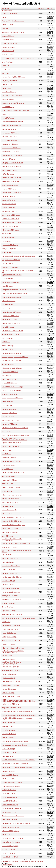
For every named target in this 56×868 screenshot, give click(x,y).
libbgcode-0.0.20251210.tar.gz (12, 708)
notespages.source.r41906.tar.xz (12, 163)
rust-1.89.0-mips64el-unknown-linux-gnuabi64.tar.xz (18, 618)
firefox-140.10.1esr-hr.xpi (10, 801)
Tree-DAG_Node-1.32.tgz (10, 267)
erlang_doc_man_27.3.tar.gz (11, 558)
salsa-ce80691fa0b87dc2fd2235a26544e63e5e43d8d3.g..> (19, 700)
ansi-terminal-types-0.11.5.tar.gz (12, 387)
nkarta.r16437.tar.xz (8, 159)
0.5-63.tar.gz (6, 342)
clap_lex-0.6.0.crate (8, 417)
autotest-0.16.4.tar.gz (9, 301)
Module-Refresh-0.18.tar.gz (11, 335)
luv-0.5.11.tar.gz (7, 308)
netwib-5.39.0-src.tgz (9, 51)
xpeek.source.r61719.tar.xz (10, 316)
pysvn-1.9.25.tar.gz (8, 726)
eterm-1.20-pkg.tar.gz (9, 99)
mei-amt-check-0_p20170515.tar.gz (13, 77)
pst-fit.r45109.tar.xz (8, 174)
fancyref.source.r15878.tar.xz (11, 148)
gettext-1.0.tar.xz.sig (8, 723)
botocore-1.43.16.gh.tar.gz (10, 831)
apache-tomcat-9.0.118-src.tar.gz (12, 809)
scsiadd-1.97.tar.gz (8, 40)
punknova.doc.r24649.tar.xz (11, 181)
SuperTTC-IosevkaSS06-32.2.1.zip (13, 517)
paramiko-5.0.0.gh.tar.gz (10, 820)
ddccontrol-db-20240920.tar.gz (12, 521)
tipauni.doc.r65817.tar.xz (10, 372)
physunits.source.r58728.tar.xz (12, 275)
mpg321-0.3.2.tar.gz (8, 47)
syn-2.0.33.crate (7, 405)
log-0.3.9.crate (6, 88)
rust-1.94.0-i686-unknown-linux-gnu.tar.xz (15, 741)
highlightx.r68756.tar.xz (9, 424)
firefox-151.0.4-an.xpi (9, 853)
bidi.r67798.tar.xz (7, 402)
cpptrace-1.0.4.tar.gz (8, 678)
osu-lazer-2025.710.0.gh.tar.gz (12, 599)
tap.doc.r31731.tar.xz (9, 200)
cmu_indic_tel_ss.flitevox (10, 81)
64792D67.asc (6, 252)
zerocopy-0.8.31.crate (9, 689)
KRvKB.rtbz (6, 73)
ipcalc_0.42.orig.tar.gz (9, 249)
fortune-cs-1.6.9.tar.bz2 (9, 14)
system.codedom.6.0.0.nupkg (11, 297)
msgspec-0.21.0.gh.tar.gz (10, 775)
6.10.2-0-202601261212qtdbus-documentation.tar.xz (19, 715)
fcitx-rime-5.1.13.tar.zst (9, 753)
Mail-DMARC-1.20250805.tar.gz (12, 614)
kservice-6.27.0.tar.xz (9, 850)
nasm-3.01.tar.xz (7, 655)
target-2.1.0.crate (7, 469)
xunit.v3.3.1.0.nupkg (8, 644)
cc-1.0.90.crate (7, 454)
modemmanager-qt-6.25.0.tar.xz (12, 782)
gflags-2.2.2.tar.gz (8, 286)
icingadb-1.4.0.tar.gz (8, 603)
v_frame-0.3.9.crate (8, 585)
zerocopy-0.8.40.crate (9, 734)
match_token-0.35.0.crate (10, 596)
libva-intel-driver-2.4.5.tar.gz (11, 670)
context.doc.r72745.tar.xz (10, 502)
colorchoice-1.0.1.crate (9, 458)
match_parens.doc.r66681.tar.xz (12, 398)
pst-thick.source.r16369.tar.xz (11, 178)
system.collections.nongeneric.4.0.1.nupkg (15, 111)
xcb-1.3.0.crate (7, 432)
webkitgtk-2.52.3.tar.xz (9, 790)
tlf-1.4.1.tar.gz (6, 241)
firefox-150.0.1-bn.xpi (9, 794)
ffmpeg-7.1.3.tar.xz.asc (9, 674)
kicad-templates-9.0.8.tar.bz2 (11, 786)
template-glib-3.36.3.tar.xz (10, 529)
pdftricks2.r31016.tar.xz (9, 170)
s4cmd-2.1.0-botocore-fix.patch (12, 391)
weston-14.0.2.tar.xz (8, 570)
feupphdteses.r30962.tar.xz (11, 152)
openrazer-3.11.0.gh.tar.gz (10, 667)
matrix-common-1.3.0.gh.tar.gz (12, 353)
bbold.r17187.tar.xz (8, 118)
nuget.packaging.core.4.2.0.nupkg (13, 103)
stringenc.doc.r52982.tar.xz (10, 230)
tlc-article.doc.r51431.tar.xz (10, 211)
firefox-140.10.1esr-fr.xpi (10, 797)
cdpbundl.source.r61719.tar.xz (11, 312)
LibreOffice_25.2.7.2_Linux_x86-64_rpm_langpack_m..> (12, 663)
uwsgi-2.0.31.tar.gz (8, 738)
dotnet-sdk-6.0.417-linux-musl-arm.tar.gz (15, 428)
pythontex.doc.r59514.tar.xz (11, 282)
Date (49, 8)
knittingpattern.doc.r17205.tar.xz (12, 155)
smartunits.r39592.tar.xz (10, 196)
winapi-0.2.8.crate (7, 62)
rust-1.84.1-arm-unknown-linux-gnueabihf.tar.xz (17, 543)
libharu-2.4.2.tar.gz (8, 364)
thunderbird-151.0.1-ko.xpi (10, 827)
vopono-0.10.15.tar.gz (9, 633)
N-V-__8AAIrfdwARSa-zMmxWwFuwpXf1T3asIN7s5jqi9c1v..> (14, 439)
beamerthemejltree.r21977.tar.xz (12, 122)
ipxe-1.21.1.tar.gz (7, 279)
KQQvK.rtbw (6, 70)
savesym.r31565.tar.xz (9, 189)
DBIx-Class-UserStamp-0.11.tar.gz (13, 32)
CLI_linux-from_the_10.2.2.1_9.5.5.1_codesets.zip (18, 58)
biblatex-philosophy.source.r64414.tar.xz (15, 357)
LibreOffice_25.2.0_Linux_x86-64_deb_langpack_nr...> (12, 540)
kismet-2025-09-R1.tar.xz (10, 629)
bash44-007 (6, 66)
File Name (5, 8)
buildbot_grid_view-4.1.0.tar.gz (12, 495)
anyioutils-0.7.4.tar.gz (9, 611)
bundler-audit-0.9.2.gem (9, 480)
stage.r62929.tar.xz (8, 327)
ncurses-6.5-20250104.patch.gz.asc (13, 525)
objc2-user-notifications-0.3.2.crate (13, 648)
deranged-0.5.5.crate (9, 659)
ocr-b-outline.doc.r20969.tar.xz (12, 167)
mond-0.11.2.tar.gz (8, 562)
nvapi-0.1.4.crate (7, 338)
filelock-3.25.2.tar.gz (8, 749)
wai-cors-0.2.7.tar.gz (8, 208)
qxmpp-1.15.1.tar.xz (8, 779)
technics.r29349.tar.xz (9, 204)
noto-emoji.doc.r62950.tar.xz (11, 323)
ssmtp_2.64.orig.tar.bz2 (9, 43)
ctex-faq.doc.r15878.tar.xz (10, 133)
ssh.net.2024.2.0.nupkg (9, 510)
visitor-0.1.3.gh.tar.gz (9, 465)
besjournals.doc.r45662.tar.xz (11, 125)
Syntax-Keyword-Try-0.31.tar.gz (12, 641)
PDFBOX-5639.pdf (8, 506)
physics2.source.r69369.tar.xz (11, 443)
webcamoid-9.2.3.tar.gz (9, 547)
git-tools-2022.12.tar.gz (9, 383)
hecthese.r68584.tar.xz (9, 409)
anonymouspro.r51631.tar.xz (11, 215)
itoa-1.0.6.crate (7, 376)
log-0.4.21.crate (7, 450)
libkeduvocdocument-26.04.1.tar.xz (13, 816)
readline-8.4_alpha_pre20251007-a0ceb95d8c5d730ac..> (13, 652)
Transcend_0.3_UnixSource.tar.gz (13, 21)
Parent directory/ (7, 11)
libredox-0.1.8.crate (8, 607)
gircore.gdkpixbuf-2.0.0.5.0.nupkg (13, 461)
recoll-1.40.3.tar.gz (8, 491)
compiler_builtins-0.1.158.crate (12, 577)
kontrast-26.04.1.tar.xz (9, 812)
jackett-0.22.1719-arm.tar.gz (11, 566)
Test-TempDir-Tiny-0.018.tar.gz (12, 96)
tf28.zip (4, 17)
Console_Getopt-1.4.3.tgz (10, 226)
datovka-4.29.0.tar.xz (9, 771)
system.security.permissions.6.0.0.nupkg (15, 293)
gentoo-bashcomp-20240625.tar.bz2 (13, 473)
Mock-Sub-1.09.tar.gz (9, 92)
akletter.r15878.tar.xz (9, 114)
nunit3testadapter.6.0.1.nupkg (11, 697)
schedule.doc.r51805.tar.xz (10, 219)
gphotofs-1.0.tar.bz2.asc (10, 573)
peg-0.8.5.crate (7, 555)
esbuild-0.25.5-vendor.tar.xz (11, 588)
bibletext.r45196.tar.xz (9, 129)
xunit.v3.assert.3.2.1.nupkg (10, 685)
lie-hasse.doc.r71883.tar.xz (10, 476)
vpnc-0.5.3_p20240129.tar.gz (11, 447)
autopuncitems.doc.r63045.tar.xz (12, 331)
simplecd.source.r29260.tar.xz (11, 193)
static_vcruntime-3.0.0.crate (11, 682)
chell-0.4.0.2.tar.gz (8, 84)
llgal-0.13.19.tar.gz (8, 107)
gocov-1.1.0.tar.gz (8, 349)
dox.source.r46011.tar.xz (10, 140)
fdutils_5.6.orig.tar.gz (8, 264)
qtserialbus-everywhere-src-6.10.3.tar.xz (15, 764)
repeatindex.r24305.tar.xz (10, 185)
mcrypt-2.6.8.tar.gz (8, 36)
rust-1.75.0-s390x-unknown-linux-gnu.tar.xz (16, 435)
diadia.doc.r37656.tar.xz (9, 137)
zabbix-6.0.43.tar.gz (8, 693)
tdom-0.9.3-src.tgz (8, 346)
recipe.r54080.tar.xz (8, 237)
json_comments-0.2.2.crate (11, 420)
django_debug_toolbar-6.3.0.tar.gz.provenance (17, 767)
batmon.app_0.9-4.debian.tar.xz (12, 532)
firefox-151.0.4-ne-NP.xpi (10, 857)
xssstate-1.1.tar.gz (8, 55)
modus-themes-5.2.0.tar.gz (10, 704)
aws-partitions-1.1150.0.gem (11, 626)
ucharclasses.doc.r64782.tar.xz (12, 368)
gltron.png (5, 28)
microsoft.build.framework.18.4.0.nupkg (14, 745)
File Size (41, 8)
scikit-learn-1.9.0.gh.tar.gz (10, 846)
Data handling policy (7, 865)
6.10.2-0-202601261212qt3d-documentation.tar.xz (18, 711)
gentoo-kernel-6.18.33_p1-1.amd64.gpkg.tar (16, 823)
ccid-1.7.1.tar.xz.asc (8, 730)
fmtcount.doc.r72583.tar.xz (10, 499)
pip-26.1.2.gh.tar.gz (8, 835)
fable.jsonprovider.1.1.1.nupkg (11, 361)
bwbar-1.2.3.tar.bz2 (8, 25)
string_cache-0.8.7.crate (10, 379)
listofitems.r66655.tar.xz (9, 394)
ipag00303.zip (6, 234)
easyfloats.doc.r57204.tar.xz (11, 260)
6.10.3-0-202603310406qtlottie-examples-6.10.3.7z (18, 760)
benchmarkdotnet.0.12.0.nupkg (12, 223)
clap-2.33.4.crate (7, 305)
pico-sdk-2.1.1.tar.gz (8, 581)
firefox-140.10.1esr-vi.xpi (10, 805)
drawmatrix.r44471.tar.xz (10, 144)
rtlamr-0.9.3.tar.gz (7, 536)
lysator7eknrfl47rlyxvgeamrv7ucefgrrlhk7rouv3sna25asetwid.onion (22, 862)
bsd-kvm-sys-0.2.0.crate (10, 413)
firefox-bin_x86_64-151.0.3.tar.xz (12, 838)
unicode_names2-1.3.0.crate (11, 488)
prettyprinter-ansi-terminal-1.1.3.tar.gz (14, 290)
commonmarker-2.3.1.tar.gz (11, 592)
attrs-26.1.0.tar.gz (7, 756)
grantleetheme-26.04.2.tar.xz (11, 842)
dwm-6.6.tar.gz (7, 622)
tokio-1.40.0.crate (7, 484)
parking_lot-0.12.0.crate (9, 320)
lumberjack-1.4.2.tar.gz (9, 637)
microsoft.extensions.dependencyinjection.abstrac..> (19, 256)
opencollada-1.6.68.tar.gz (10, 245)
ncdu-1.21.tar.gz (7, 514)
